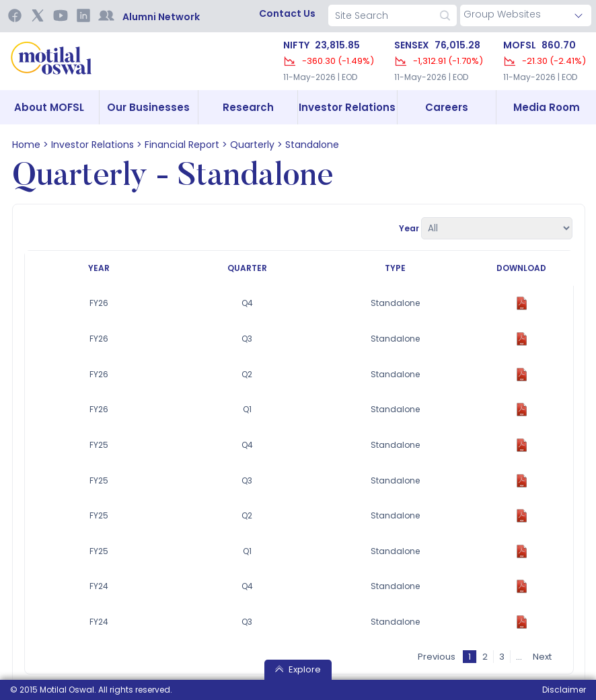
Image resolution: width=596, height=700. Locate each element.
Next (543, 656)
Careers (447, 107)
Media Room (547, 107)
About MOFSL (49, 107)
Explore (298, 669)
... (520, 656)
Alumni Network (161, 17)
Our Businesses (148, 107)
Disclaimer (564, 690)
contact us (287, 13)
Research (248, 107)
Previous (437, 656)
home (26, 145)
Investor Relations (347, 107)
